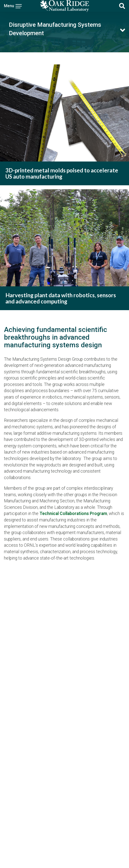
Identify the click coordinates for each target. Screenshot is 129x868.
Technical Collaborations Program (73, 514)
